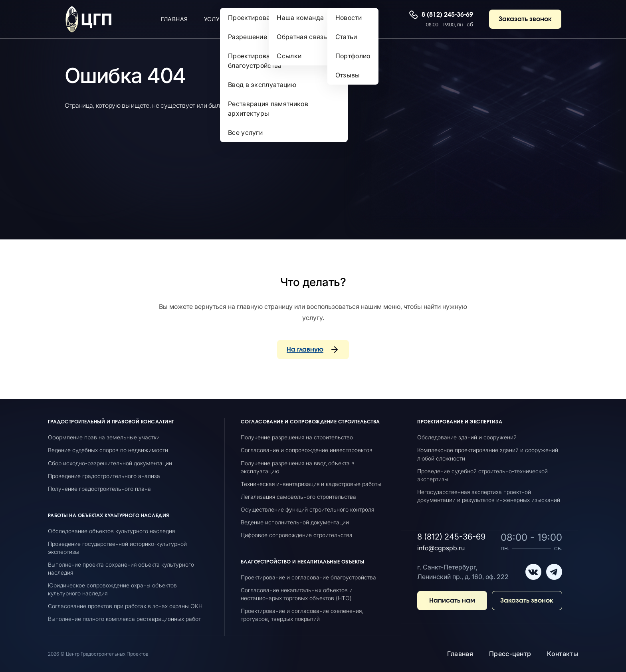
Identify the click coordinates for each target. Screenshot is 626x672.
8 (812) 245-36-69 (447, 15)
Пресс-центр (510, 654)
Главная (460, 654)
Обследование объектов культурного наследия (111, 531)
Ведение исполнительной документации (295, 522)
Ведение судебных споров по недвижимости (108, 450)
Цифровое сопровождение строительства (297, 535)
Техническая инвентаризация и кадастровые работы (311, 484)
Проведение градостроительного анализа (104, 476)
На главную (305, 350)
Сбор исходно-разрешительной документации (110, 463)
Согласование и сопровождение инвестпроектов (307, 450)
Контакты (563, 654)
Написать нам (452, 601)
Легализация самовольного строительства (298, 497)
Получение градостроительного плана (99, 489)
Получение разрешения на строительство (297, 437)
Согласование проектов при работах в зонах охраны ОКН (125, 606)
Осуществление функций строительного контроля (307, 509)
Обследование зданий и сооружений (467, 437)
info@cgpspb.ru (441, 548)
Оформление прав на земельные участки (104, 437)
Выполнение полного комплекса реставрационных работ (124, 619)
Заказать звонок (525, 19)
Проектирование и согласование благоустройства (308, 577)
